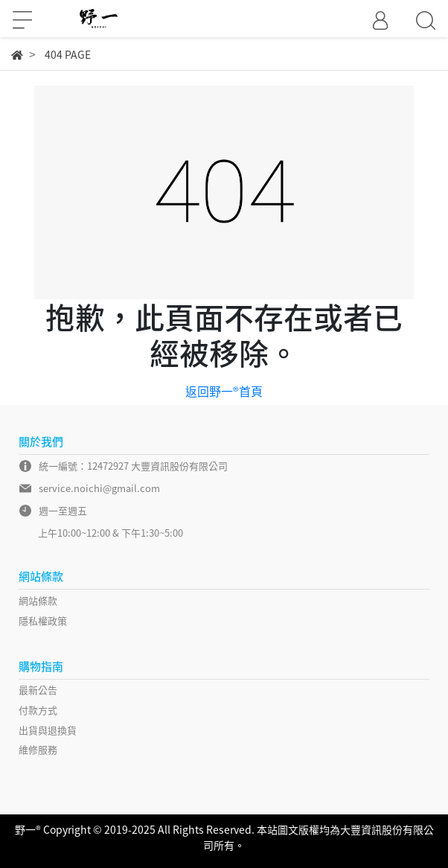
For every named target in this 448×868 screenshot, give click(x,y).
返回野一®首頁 (224, 391)
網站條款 (38, 600)
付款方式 (38, 710)
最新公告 (38, 690)
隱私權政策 (43, 620)
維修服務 (38, 749)
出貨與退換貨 (48, 730)
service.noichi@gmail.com (99, 488)
